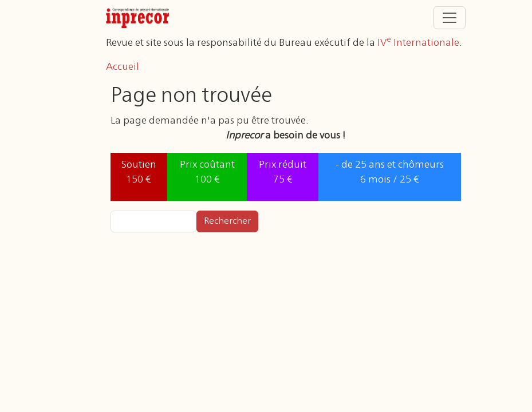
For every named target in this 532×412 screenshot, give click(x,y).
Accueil (123, 67)
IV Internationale (418, 43)
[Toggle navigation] (450, 18)
